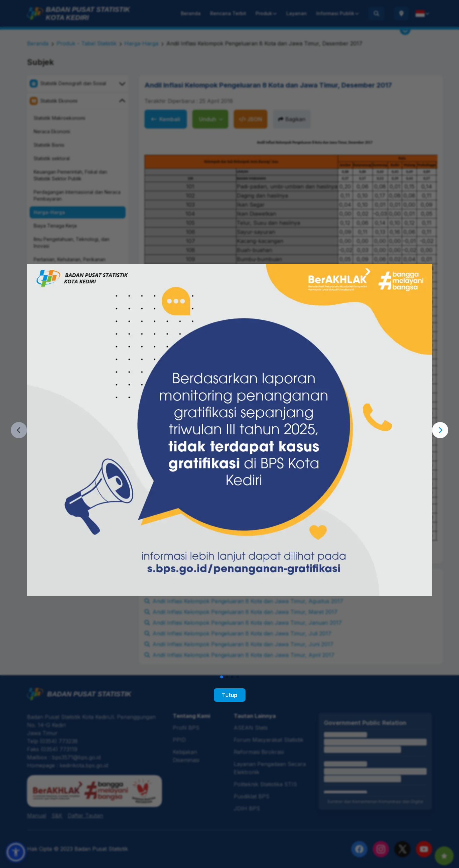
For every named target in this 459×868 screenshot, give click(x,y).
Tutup (230, 695)
